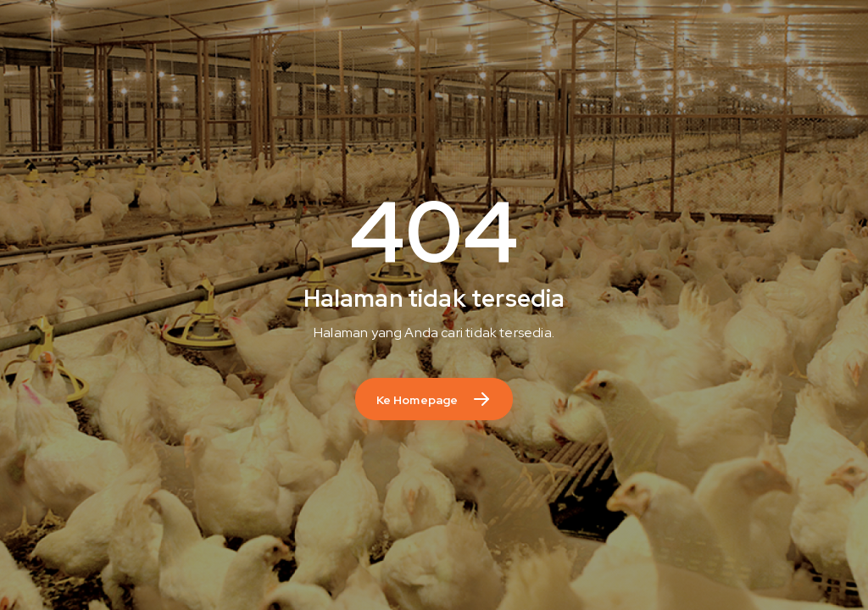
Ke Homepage (417, 400)
